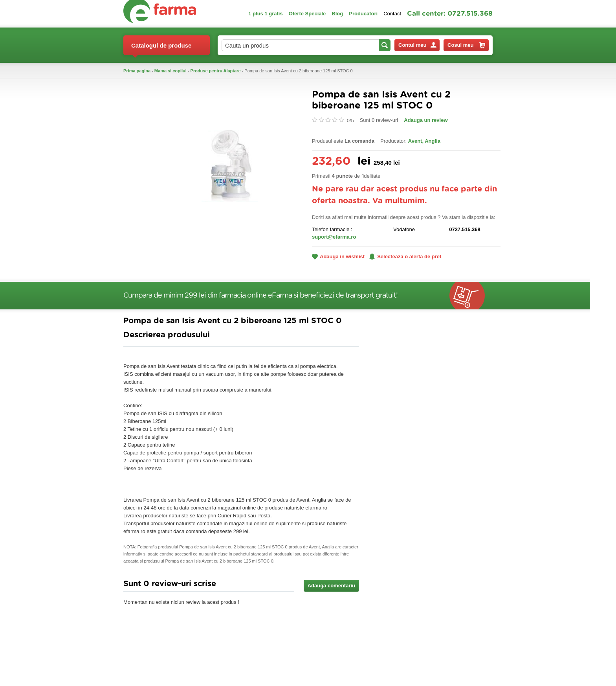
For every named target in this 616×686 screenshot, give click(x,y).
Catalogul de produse (161, 49)
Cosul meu (466, 45)
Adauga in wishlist (338, 257)
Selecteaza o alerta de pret (405, 257)
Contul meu (417, 45)
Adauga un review (426, 120)
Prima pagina (137, 71)
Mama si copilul (170, 71)
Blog (337, 14)
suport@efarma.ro (334, 237)
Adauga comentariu (331, 586)
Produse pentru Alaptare (216, 71)
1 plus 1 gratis (265, 14)
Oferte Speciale (307, 14)
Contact (392, 14)
